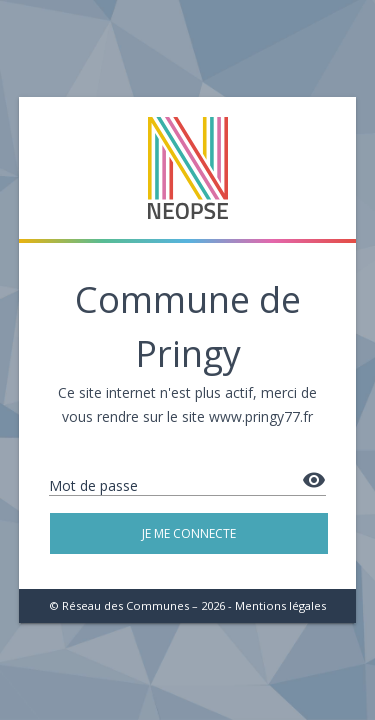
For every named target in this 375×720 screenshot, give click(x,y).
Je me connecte (189, 533)
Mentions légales (280, 605)
